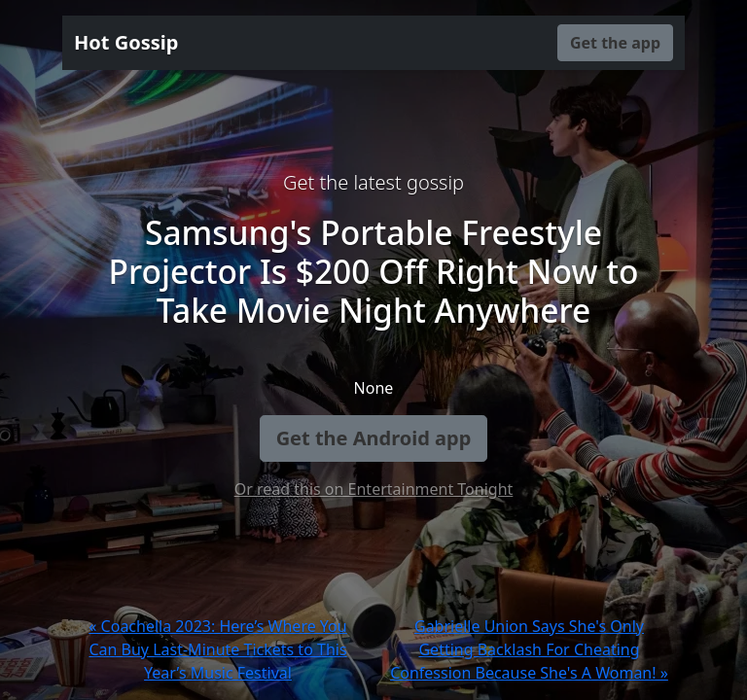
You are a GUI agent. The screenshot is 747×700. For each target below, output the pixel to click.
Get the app (615, 43)
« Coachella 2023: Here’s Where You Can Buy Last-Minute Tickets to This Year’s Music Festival (217, 649)
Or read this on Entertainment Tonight (374, 489)
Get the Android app (374, 438)
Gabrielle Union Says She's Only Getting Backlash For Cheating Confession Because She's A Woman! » (529, 649)
